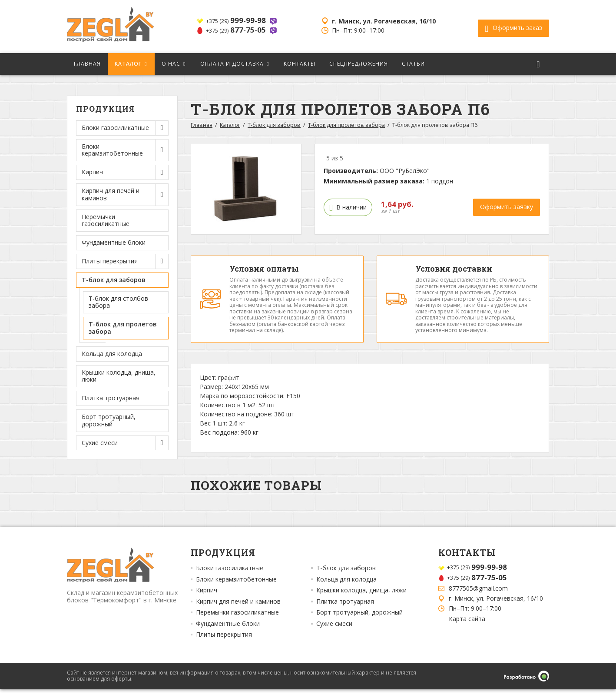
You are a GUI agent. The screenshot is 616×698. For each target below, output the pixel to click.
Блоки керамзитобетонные (236, 588)
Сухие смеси (334, 633)
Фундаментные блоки (114, 242)
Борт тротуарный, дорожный (109, 420)
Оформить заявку (507, 207)
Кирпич (207, 599)
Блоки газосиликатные (230, 577)
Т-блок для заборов (274, 125)
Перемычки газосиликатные (106, 220)
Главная (87, 64)
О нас (171, 64)
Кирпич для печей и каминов (238, 611)
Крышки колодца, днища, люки (119, 376)
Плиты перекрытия (224, 644)
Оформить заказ (513, 27)
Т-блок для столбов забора (118, 302)
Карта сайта (467, 627)
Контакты (300, 64)
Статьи (413, 64)
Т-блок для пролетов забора (123, 328)
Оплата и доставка (232, 64)
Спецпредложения (359, 64)
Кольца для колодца (112, 354)
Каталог (128, 64)
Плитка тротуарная (111, 398)
